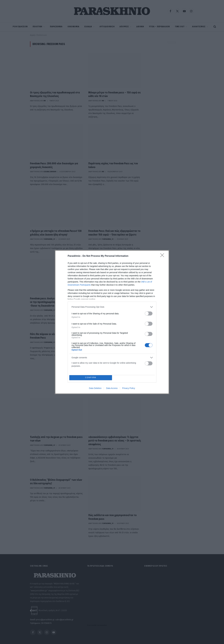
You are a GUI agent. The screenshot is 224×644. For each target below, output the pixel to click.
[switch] (149, 313)
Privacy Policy (129, 388)
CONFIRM (91, 378)
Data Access (112, 388)
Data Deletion (95, 388)
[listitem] (112, 307)
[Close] (163, 256)
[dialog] (112, 322)
